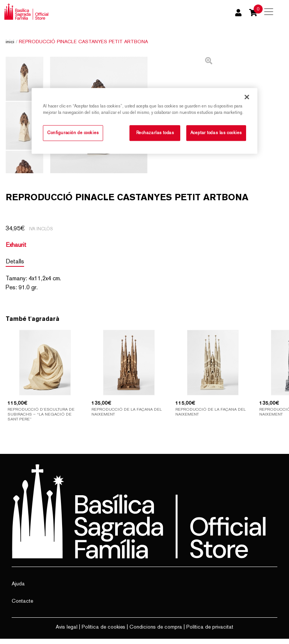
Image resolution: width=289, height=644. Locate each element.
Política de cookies (103, 632)
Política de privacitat (210, 632)
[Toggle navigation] (269, 12)
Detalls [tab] (15, 267)
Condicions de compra (156, 632)
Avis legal (67, 632)
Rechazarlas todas (155, 133)
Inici (10, 42)
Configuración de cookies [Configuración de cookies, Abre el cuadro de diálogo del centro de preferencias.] (73, 133)
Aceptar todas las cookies (216, 133)
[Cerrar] (247, 97)
